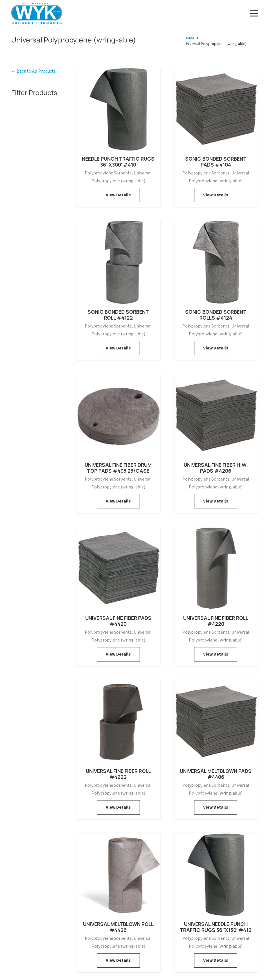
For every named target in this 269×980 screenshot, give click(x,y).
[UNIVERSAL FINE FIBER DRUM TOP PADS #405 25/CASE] (118, 377)
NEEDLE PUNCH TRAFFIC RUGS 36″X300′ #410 (118, 162)
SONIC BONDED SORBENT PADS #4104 (216, 162)
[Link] (37, 13)
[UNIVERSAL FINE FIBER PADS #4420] (118, 530)
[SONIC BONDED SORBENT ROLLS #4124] (216, 224)
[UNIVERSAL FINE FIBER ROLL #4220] (216, 530)
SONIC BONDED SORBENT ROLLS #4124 (216, 315)
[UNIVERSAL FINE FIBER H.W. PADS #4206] (216, 377)
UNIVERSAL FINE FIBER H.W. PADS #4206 (216, 468)
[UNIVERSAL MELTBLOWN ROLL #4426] (118, 837)
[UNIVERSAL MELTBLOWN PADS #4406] (216, 683)
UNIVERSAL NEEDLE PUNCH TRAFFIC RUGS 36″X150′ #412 (216, 927)
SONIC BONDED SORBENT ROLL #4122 (118, 315)
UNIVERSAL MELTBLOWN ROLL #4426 (118, 927)
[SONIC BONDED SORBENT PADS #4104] (216, 71)
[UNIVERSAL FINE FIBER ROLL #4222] (118, 683)
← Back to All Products (33, 71)
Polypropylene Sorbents (108, 173)
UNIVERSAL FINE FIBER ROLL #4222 (118, 774)
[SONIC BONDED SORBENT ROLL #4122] (118, 224)
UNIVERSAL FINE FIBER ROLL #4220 (216, 621)
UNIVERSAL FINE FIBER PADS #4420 (118, 621)
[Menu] (254, 14)
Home (190, 38)
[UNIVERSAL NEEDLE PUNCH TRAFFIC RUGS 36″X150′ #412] (216, 837)
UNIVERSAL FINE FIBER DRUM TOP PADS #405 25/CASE (118, 468)
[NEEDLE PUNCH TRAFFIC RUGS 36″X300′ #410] (118, 71)
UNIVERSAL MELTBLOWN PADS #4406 (216, 774)
